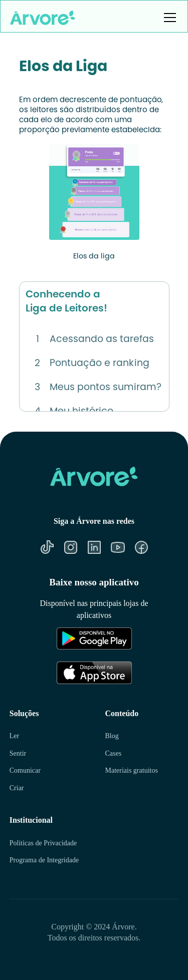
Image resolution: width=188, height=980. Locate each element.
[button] (168, 18)
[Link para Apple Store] (75, 673)
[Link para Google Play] (75, 638)
